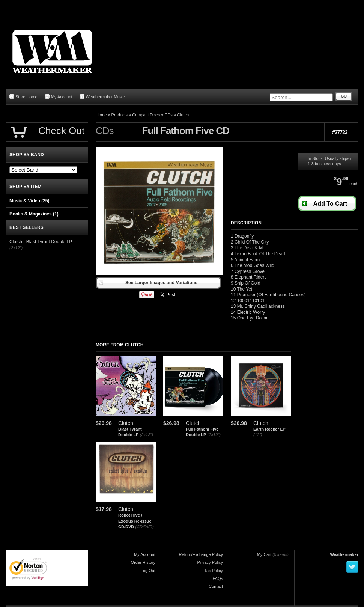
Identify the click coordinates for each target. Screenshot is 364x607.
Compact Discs (146, 115)
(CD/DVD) (145, 527)
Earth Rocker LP (269, 429)
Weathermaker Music (102, 97)
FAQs (218, 578)
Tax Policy (214, 571)
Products (120, 115)
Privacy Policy (210, 562)
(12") (258, 435)
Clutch (183, 115)
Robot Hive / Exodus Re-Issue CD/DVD (135, 521)
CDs (168, 115)
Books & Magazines (34, 214)
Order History (143, 562)
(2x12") (147, 435)
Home (101, 115)
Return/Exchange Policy (201, 554)
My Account (59, 97)
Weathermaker (344, 554)
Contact (216, 586)
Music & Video (29, 201)
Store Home (23, 97)
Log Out (148, 571)
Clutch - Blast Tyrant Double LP (41, 242)
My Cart (264, 554)
